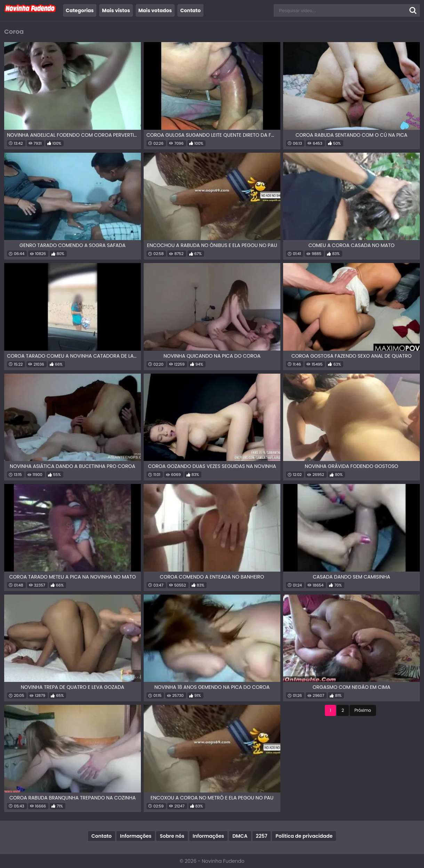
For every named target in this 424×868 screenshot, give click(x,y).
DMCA (240, 836)
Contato (190, 10)
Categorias (80, 10)
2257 (262, 836)
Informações (136, 836)
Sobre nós (172, 836)
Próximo (363, 710)
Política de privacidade (304, 836)
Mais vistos (116, 10)
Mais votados (155, 10)
